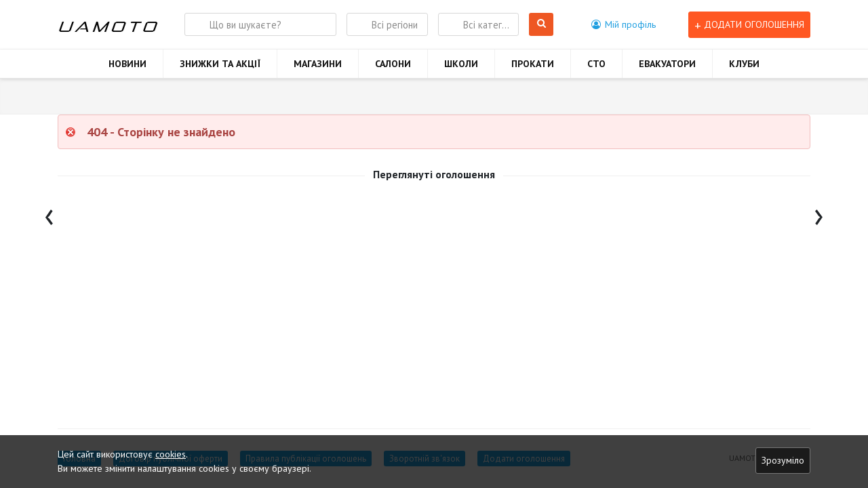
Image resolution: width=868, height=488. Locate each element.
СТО (596, 64)
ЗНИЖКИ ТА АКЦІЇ (220, 64)
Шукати (541, 25)
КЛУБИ (744, 64)
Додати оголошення (749, 25)
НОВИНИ (127, 64)
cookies (171, 454)
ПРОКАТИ (533, 64)
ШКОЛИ (461, 64)
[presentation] (49, 214)
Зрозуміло (783, 460)
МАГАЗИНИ (318, 64)
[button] (624, 24)
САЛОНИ (393, 64)
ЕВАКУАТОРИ (667, 64)
